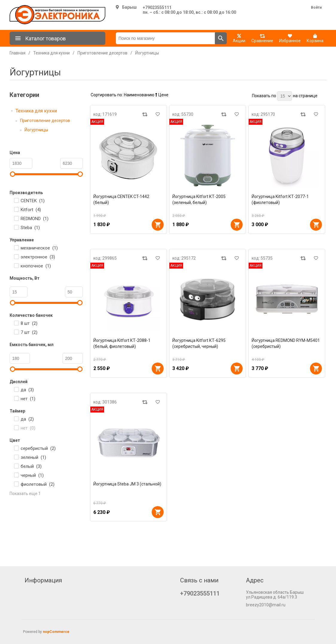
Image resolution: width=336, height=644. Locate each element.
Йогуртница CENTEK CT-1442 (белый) (121, 200)
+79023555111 (157, 7)
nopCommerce (56, 632)
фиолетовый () (38, 484)
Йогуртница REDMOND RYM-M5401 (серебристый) (286, 343)
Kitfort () (31, 210)
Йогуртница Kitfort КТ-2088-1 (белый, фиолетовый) (122, 343)
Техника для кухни (36, 111)
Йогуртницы (36, 130)
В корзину (158, 225)
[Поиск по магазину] (165, 38)
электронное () (38, 257)
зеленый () (33, 457)
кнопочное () (36, 266)
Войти (316, 7)
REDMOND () (35, 219)
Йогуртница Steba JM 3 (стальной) (127, 484)
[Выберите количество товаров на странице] (285, 96)
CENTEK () (33, 201)
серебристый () (38, 448)
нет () (28, 399)
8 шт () (29, 323)
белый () (31, 466)
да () (27, 390)
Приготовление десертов (45, 121)
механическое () (39, 248)
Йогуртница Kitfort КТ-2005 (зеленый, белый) (199, 200)
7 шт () (29, 332)
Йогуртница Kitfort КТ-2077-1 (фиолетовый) (280, 200)
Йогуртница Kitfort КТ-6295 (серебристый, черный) (199, 343)
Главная (18, 53)
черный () (32, 475)
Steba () (30, 228)
